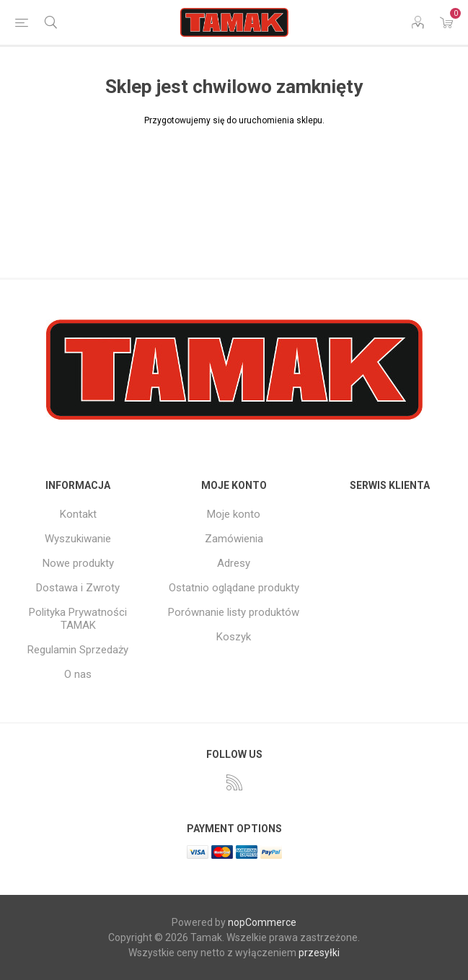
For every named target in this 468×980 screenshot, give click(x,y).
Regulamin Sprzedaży (78, 650)
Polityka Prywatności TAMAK (78, 619)
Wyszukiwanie (78, 539)
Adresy (234, 563)
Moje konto (234, 514)
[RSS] (234, 782)
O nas (78, 674)
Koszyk (234, 637)
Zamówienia (234, 539)
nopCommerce (262, 922)
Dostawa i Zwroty (78, 588)
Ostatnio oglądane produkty (234, 588)
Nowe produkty (78, 563)
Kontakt (78, 514)
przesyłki (319, 953)
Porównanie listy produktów (234, 612)
